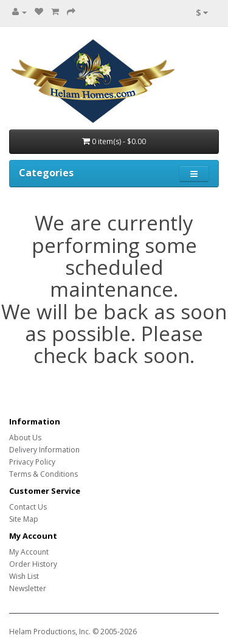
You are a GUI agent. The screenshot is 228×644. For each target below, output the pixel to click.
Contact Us (28, 507)
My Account (29, 552)
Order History (33, 564)
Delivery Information (44, 450)
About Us (25, 438)
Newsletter (28, 588)
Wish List (24, 576)
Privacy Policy (32, 462)
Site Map (24, 519)
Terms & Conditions (43, 474)
